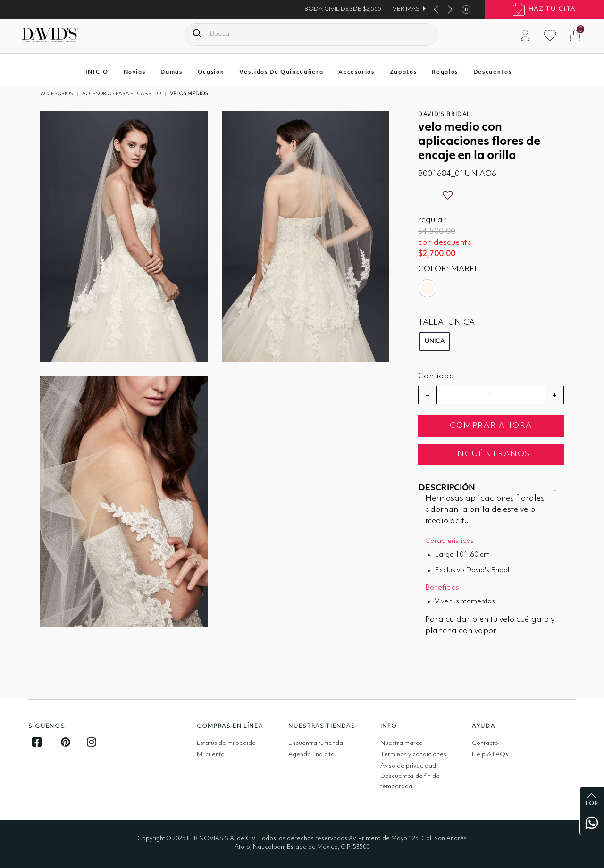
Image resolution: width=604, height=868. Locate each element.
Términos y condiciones (413, 755)
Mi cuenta (211, 755)
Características (449, 541)
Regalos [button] (445, 72)
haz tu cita (544, 9)
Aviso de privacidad (408, 766)
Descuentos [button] (493, 72)
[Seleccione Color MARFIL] (428, 288)
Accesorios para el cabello (122, 94)
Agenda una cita (311, 755)
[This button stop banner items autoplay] (466, 9)
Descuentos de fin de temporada (410, 781)
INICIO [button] (97, 72)
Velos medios (189, 94)
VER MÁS (406, 9)
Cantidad (436, 376)
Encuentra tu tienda (316, 743)
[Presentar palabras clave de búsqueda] (197, 33)
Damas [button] (171, 72)
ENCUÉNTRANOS (491, 454)
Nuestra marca (402, 743)
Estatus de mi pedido (226, 743)
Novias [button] (135, 72)
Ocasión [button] (211, 72)
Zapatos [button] (403, 72)
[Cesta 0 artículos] (580, 35)
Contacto (485, 743)
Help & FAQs (490, 755)
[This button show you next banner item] (450, 9)
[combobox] (311, 34)
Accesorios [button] (357, 72)
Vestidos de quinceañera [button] (281, 72)
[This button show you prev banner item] (436, 9)
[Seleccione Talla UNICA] (437, 344)
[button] (525, 35)
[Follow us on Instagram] (92, 742)
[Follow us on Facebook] (37, 742)
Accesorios (57, 94)
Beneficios (442, 588)
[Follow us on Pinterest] (66, 742)
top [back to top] (592, 800)
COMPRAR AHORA (491, 426)
